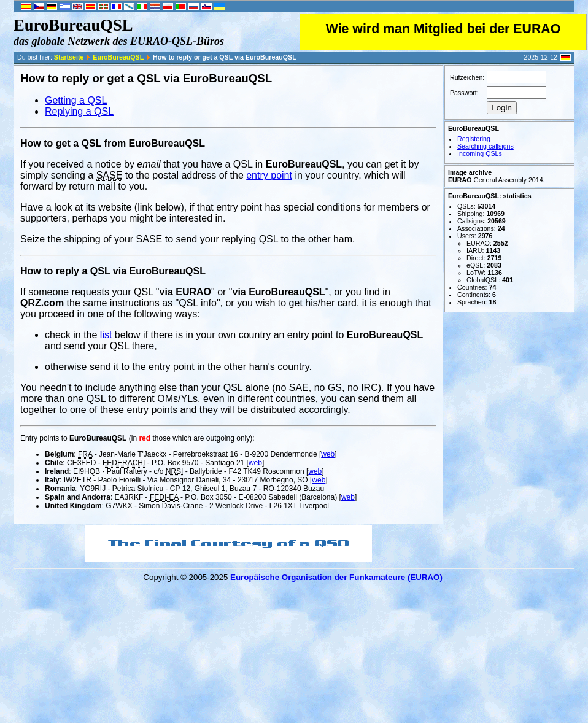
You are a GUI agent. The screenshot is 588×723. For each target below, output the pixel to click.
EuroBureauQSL (118, 57)
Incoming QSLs (480, 153)
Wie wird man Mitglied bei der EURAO (443, 29)
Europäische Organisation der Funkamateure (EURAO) (336, 577)
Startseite (69, 57)
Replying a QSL (79, 111)
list (106, 335)
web (328, 454)
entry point (269, 175)
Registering (474, 139)
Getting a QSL (76, 100)
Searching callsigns (485, 146)
